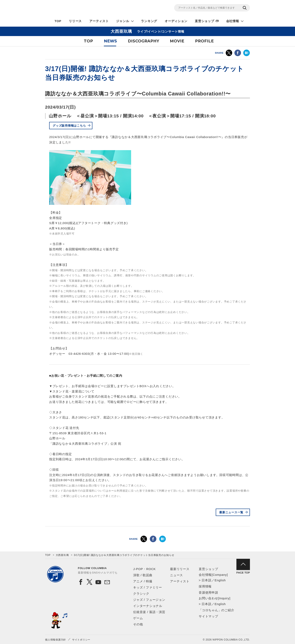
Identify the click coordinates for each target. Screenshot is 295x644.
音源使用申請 (208, 592)
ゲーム (138, 618)
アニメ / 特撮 (143, 581)
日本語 (206, 580)
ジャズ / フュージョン (149, 600)
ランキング (149, 21)
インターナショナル (148, 606)
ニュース (176, 575)
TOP (58, 21)
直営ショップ (205, 21)
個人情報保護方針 (56, 640)
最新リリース (180, 569)
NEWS (110, 41)
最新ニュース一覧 (231, 512)
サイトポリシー (81, 640)
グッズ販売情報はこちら (69, 126)
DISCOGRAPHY (144, 41)
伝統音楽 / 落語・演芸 (149, 612)
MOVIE (177, 41)
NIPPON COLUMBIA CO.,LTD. (82, 8)
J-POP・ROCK (144, 569)
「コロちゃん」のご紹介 (216, 610)
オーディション (176, 21)
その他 (138, 624)
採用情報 (205, 586)
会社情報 (233, 21)
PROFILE (204, 41)
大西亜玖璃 (62, 555)
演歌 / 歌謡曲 (143, 575)
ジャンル (123, 21)
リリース (75, 21)
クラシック (141, 594)
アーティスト (99, 21)
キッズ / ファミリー (148, 587)
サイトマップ (208, 616)
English (220, 580)
